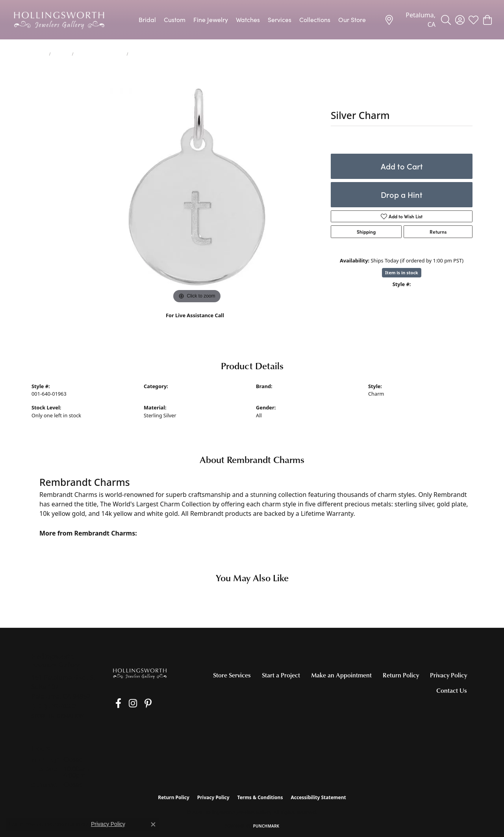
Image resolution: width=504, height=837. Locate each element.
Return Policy (401, 675)
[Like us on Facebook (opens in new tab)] (115, 703)
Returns (438, 232)
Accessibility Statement (318, 797)
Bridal (147, 20)
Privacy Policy (448, 675)
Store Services (232, 675)
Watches (248, 20)
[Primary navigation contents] (252, 20)
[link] (410, 20)
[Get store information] (58, 716)
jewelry (39, 54)
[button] (446, 20)
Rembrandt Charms (279, 394)
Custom (175, 20)
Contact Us (452, 690)
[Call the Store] (54, 706)
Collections (315, 20)
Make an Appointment (341, 675)
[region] (197, 187)
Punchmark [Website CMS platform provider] (266, 826)
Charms (61, 54)
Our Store (352, 20)
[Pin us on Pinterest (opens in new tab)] (137, 703)
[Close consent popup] (153, 824)
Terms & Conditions (260, 797)
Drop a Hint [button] (402, 194)
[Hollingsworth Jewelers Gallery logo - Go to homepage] (59, 20)
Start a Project (281, 675)
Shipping (366, 232)
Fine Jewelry (211, 20)
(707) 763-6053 (195, 324)
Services (280, 20)
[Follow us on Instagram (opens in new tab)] (126, 703)
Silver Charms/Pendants (100, 54)
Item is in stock (402, 272)
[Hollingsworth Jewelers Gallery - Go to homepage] (140, 673)
